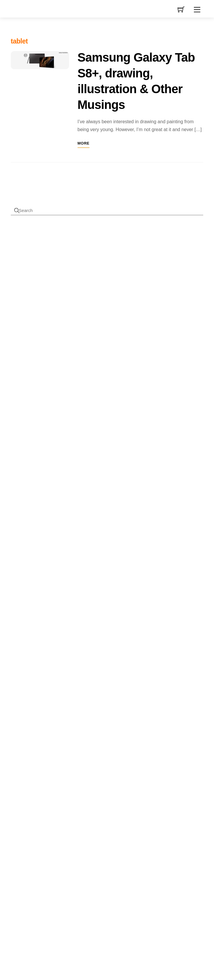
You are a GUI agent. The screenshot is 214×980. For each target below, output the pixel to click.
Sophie (18, 581)
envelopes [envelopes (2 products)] (107, 829)
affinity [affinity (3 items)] (29, 737)
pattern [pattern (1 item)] (16, 816)
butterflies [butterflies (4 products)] (104, 754)
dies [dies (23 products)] (98, 813)
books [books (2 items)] (17, 746)
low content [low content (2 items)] (37, 799)
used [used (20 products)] (118, 922)
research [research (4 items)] (43, 832)
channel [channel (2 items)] (35, 754)
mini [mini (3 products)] (113, 863)
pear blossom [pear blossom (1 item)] (31, 816)
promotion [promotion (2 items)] (50, 823)
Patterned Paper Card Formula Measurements (63, 498)
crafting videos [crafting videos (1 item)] (50, 761)
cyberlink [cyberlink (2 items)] (20, 770)
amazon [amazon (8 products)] (111, 734)
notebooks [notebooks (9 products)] (91, 873)
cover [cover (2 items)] (16, 761)
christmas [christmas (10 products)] (90, 772)
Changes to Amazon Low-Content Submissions (78, 569)
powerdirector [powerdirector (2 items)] (25, 823)
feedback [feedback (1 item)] (17, 788)
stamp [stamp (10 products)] (114, 890)
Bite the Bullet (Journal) (55, 605)
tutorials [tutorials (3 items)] (21, 852)
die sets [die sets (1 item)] (46, 780)
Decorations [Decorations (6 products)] (108, 803)
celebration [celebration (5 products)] (102, 762)
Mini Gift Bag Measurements (49, 519)
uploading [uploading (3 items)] (23, 861)
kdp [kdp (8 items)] (18, 798)
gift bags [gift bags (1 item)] (30, 788)
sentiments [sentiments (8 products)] (91, 890)
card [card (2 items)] (45, 746)
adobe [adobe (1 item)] (15, 738)
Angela (18, 569)
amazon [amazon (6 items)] (52, 736)
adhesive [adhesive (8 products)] (88, 734)
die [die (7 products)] (127, 803)
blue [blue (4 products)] (104, 745)
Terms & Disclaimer (125, 951)
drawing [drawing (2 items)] (60, 780)
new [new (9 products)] (123, 862)
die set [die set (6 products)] (115, 814)
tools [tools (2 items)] (36, 843)
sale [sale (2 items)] (61, 833)
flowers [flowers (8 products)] (125, 828)
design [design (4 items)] (40, 770)
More (84, 146)
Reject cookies (51, 952)
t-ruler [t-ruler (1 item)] (26, 843)
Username (31, 241)
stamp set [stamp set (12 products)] (120, 910)
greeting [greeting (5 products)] (86, 852)
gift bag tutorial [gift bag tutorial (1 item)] (48, 788)
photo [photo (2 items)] (47, 816)
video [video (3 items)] (43, 861)
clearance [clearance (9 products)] (118, 771)
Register (19, 324)
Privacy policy (51, 964)
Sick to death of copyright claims (64, 557)
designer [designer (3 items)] (22, 779)
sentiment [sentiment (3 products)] (105, 881)
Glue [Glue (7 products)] (130, 841)
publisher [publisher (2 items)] (20, 833)
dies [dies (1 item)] (36, 780)
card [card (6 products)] (119, 754)
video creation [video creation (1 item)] (61, 862)
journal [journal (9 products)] (86, 862)
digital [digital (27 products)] (88, 827)
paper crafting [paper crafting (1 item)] (52, 809)
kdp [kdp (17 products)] (102, 862)
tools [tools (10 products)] (102, 923)
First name (44, 376)
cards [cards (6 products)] (83, 762)
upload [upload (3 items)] (40, 852)
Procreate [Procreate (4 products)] (86, 881)
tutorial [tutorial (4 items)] (52, 842)
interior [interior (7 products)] (127, 852)
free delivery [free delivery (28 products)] (100, 840)
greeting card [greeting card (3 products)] (106, 852)
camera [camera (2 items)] (32, 746)
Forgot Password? (29, 331)
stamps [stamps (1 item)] (16, 843)
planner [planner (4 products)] (113, 873)
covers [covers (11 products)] (86, 782)
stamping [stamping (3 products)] (109, 899)
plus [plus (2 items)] (58, 816)
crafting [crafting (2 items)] (31, 761)
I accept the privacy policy (66, 436)
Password (31, 266)
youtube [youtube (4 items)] (22, 871)
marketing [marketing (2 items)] (61, 799)
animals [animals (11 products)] (88, 744)
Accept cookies (51, 939)
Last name (44, 396)
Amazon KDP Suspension (73, 593)
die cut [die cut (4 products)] (83, 815)
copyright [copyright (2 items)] (54, 754)
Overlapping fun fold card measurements (58, 477)
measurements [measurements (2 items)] (26, 808)
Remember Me (34, 291)
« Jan (149, 787)
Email (39, 416)
